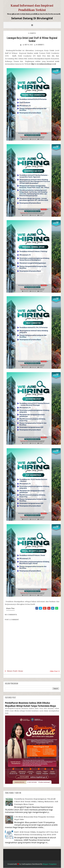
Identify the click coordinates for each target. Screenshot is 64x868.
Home (21, 671)
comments (40, 45)
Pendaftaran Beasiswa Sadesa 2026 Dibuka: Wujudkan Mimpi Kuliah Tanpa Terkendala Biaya (30, 704)
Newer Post (12, 671)
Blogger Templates (50, 864)
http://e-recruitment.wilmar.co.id (43, 64)
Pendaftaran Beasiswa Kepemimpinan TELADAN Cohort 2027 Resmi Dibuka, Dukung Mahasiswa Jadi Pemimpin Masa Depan (36, 802)
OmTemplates (27, 864)
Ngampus (33, 33)
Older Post (54, 671)
